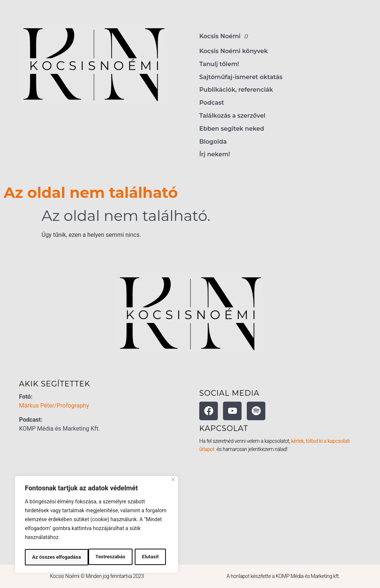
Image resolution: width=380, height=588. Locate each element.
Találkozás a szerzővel (232, 116)
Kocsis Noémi (225, 36)
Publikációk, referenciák (236, 90)
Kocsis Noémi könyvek (234, 51)
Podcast (212, 103)
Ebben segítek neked (232, 129)
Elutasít (87, 557)
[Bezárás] (173, 481)
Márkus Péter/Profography (54, 406)
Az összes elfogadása (136, 557)
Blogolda (213, 142)
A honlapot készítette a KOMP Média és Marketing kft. (283, 576)
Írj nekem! (215, 154)
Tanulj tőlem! (219, 64)
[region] (96, 525)
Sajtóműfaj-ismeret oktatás (241, 77)
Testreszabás (47, 557)
